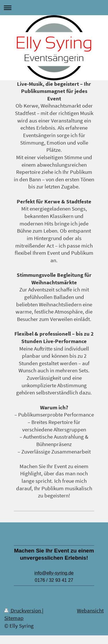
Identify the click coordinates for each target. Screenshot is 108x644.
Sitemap (14, 618)
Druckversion (23, 610)
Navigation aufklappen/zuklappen (54, 8)
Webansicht (90, 610)
